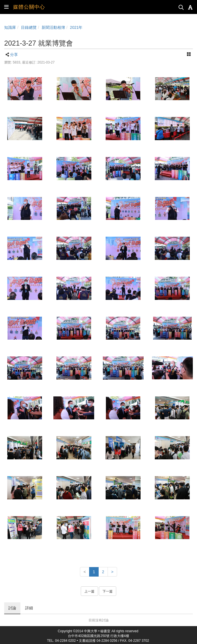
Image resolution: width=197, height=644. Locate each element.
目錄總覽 (29, 27)
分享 (14, 55)
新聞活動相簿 (53, 27)
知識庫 (10, 27)
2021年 (76, 27)
